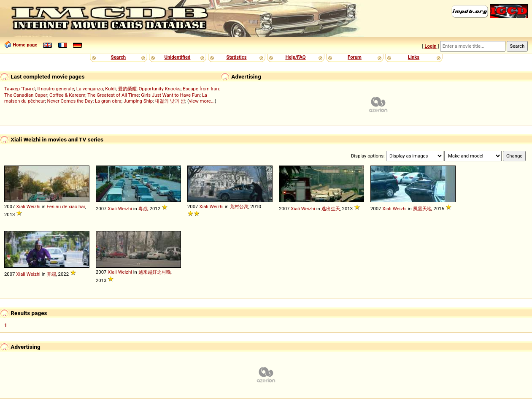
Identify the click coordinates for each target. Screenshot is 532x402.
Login (430, 46)
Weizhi (34, 206)
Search (118, 57)
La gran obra (108, 101)
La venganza (90, 89)
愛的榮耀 (127, 89)
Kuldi (110, 89)
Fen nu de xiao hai (66, 206)
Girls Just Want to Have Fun (170, 95)
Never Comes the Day (70, 101)
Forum (355, 57)
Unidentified (178, 57)
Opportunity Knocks (160, 89)
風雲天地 (422, 209)
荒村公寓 (239, 206)
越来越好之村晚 (155, 272)
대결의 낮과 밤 (170, 101)
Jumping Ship (138, 101)
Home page (25, 45)
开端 (51, 274)
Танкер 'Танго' (20, 89)
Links (414, 57)
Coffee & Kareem (67, 95)
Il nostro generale (55, 89)
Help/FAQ (295, 57)
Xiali (21, 206)
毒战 (143, 209)
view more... (202, 101)
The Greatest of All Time (113, 95)
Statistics (236, 57)
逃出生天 (331, 209)
